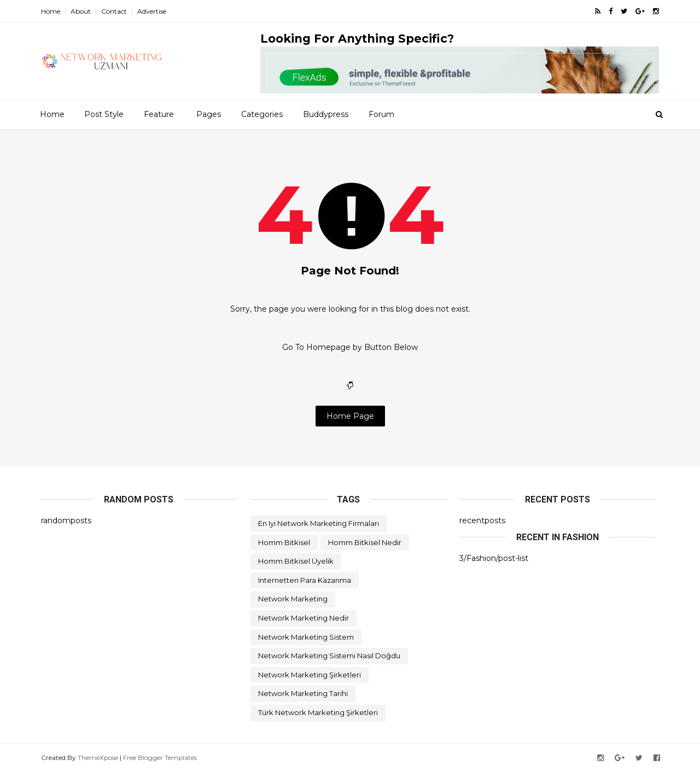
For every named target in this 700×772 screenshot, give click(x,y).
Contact (114, 11)
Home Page (350, 416)
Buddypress (326, 114)
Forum (381, 114)
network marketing (293, 599)
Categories (262, 114)
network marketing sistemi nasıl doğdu (329, 656)
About (81, 11)
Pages (209, 114)
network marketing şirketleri (310, 675)
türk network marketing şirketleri (318, 712)
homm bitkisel (284, 542)
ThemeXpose (98, 758)
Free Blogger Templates (160, 758)
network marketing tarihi (303, 693)
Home (51, 11)
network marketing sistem (306, 637)
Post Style (104, 114)
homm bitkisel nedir (365, 542)
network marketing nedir (304, 618)
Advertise (152, 11)
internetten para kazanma (305, 580)
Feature (159, 114)
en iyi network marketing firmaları (319, 523)
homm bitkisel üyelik (296, 561)
